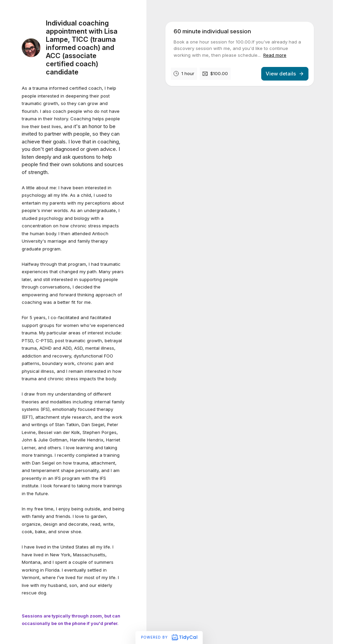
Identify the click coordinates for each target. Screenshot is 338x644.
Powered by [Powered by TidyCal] (169, 637)
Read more (275, 55)
